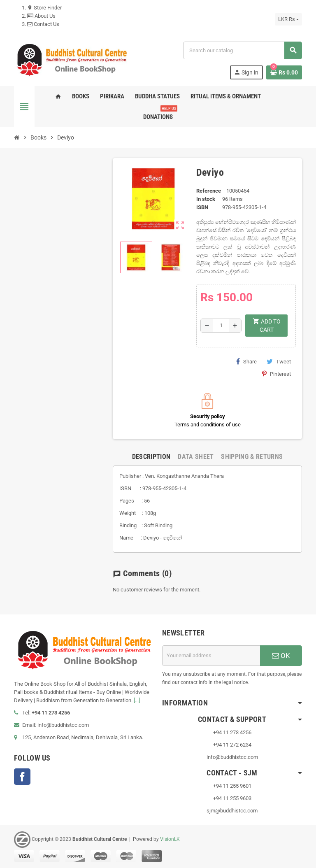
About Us (41, 16)
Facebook (22, 777)
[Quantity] (221, 326)
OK (281, 656)
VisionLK (170, 839)
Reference (209, 191)
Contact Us (43, 24)
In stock (206, 199)
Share (246, 361)
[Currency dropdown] (288, 19)
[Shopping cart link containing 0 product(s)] (284, 72)
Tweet (279, 361)
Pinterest (276, 374)
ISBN (202, 207)
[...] (137, 700)
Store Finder (44, 8)
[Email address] (211, 656)
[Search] (242, 50)
